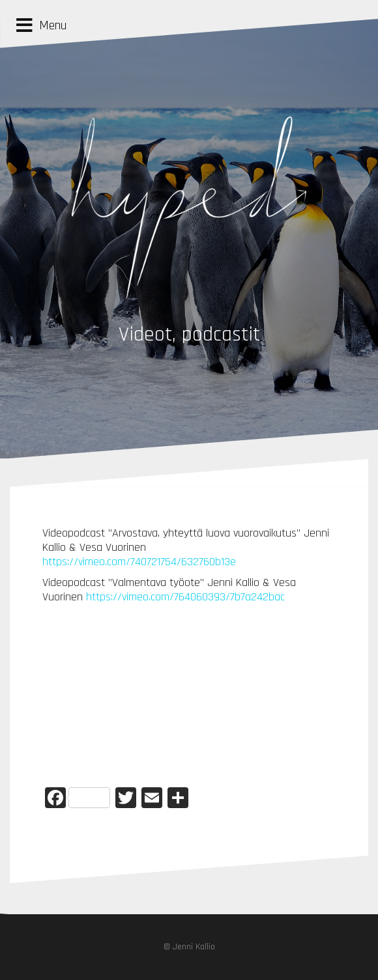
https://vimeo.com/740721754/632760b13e (139, 562)
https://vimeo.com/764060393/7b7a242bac (185, 597)
